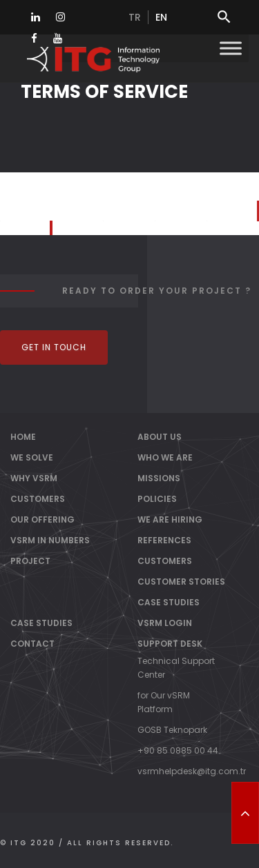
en (161, 17)
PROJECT (30, 561)
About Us (160, 437)
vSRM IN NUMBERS (50, 540)
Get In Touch (54, 347)
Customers (165, 561)
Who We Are (165, 457)
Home (23, 437)
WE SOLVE (32, 457)
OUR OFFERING (42, 519)
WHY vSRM (34, 478)
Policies (157, 499)
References (164, 540)
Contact (32, 644)
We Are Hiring (170, 519)
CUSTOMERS (38, 499)
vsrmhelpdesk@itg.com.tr (192, 771)
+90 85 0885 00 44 (178, 750)
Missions (159, 478)
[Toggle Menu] (231, 48)
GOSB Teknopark (172, 730)
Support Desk (170, 644)
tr (135, 17)
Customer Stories (181, 582)
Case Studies (169, 602)
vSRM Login (165, 623)
